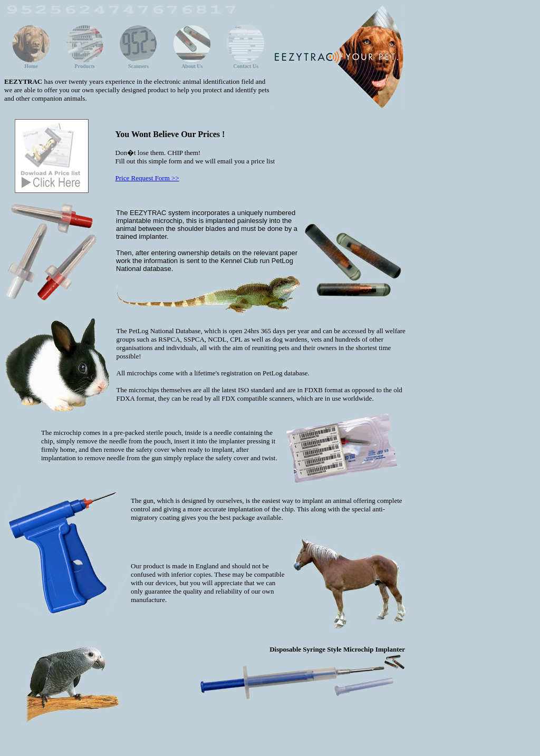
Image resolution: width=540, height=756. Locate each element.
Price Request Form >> (147, 178)
